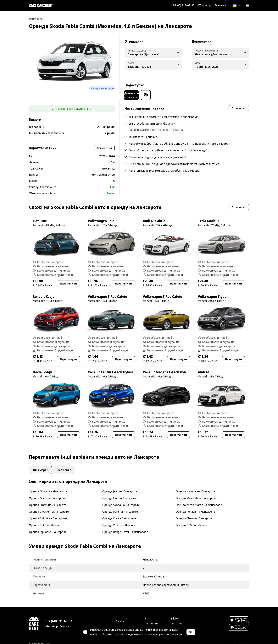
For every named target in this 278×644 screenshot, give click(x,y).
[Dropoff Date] (221, 65)
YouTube (176, 619)
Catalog (120, 616)
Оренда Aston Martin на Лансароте (199, 500)
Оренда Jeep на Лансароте (120, 486)
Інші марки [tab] (41, 465)
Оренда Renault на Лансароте (195, 506)
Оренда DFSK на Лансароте (194, 520)
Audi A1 (204, 367)
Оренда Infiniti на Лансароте (48, 513)
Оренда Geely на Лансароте (47, 493)
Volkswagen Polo (101, 216)
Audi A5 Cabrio (154, 216)
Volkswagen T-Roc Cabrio (107, 292)
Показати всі (104, 143)
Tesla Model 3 (208, 216)
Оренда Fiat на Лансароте (120, 493)
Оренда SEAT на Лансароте (47, 520)
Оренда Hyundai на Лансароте (196, 486)
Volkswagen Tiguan (213, 292)
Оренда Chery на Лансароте (194, 513)
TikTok (175, 613)
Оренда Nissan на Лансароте (48, 486)
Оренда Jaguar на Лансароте (48, 527)
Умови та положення (236, 639)
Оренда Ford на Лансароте (120, 506)
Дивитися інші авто (214, 85)
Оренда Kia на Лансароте (119, 513)
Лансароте (36, 19)
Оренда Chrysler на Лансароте (49, 506)
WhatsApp (204, 5)
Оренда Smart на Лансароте (48, 500)
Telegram (220, 5)
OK (191, 632)
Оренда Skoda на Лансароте (121, 500)
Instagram (151, 619)
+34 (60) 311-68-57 (183, 5)
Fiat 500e (40, 216)
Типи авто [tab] (64, 465)
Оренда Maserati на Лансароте (196, 493)
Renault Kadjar (44, 292)
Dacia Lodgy (42, 367)
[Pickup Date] (153, 65)
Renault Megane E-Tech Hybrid (167, 367)
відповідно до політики (140, 630)
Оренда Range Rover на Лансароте (125, 527)
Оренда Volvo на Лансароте (121, 520)
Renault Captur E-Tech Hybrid (111, 367)
